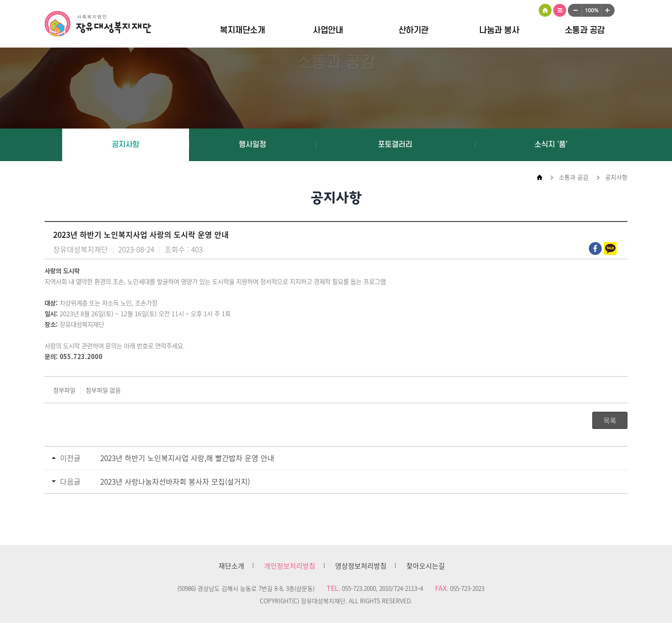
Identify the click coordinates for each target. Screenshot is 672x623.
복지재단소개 (242, 30)
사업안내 (328, 30)
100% (592, 10)
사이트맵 (560, 10)
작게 (575, 10)
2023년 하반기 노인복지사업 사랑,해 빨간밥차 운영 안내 (187, 458)
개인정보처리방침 (290, 566)
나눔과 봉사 (499, 30)
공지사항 (126, 145)
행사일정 (252, 145)
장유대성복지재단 (105, 25)
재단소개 (231, 566)
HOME (545, 10)
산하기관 (414, 30)
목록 (610, 420)
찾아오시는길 (426, 566)
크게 (608, 10)
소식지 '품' (551, 145)
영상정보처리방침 (361, 566)
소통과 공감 (585, 30)
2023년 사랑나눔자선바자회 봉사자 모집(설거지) (175, 481)
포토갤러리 (395, 145)
